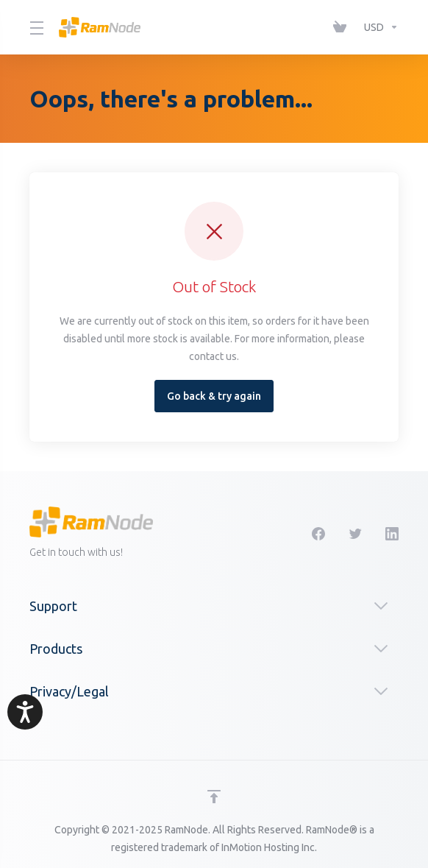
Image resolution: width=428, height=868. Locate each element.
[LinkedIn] (392, 534)
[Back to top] (214, 797)
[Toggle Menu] (35, 27)
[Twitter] (355, 534)
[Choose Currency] (378, 27)
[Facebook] (318, 534)
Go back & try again (214, 396)
